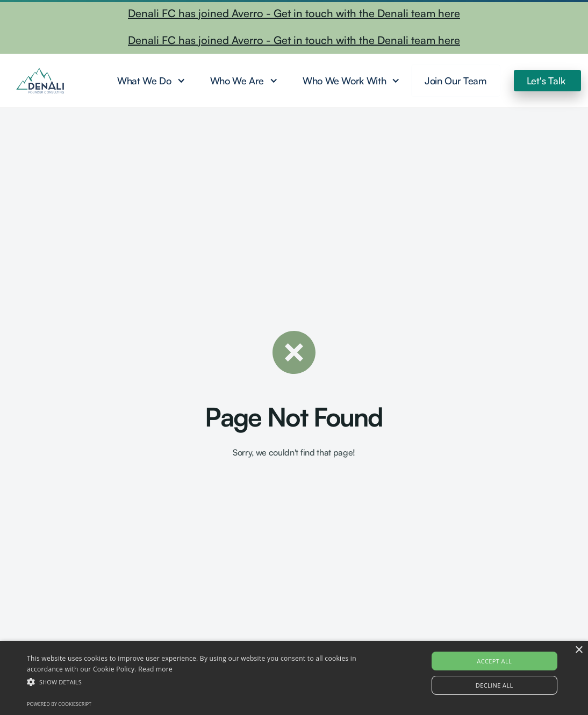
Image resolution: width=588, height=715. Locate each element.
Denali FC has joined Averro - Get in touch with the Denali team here (294, 13)
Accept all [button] (494, 661)
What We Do (144, 81)
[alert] (294, 678)
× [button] (579, 650)
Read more (155, 669)
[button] (150, 81)
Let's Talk (546, 81)
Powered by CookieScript (59, 704)
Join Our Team (456, 81)
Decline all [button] (494, 685)
